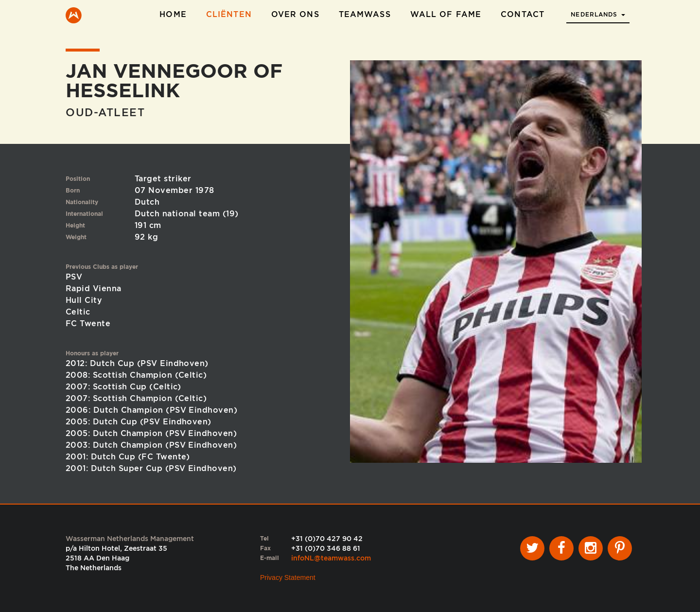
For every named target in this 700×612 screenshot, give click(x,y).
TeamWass (365, 14)
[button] (598, 12)
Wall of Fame (446, 14)
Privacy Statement (288, 577)
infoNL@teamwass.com (331, 558)
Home (173, 14)
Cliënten (229, 14)
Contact (523, 14)
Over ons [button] (295, 14)
